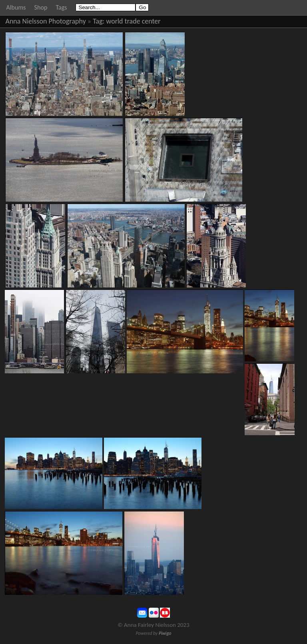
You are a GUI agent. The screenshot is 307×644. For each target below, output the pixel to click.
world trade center (134, 21)
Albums (16, 7)
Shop (41, 7)
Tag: (99, 21)
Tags (61, 7)
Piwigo (165, 633)
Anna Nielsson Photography (46, 21)
